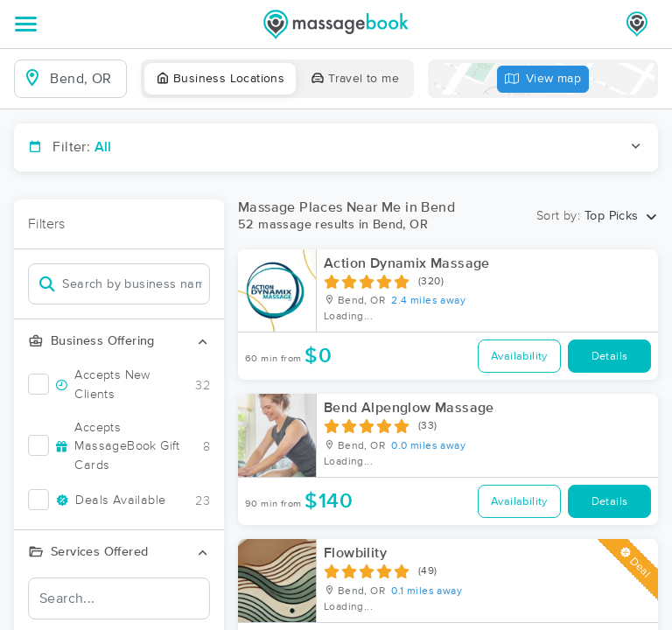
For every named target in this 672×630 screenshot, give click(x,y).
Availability (519, 357)
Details (610, 357)
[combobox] (84, 79)
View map (543, 79)
